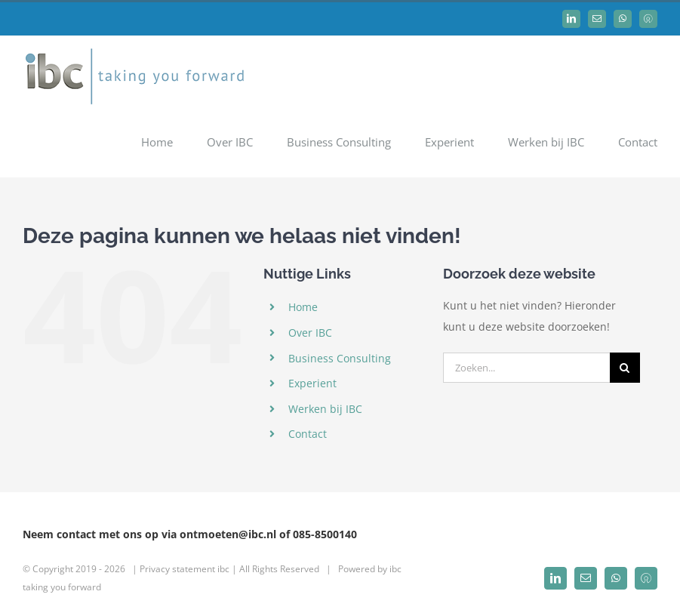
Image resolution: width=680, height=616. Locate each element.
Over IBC (310, 333)
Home (303, 307)
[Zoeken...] (526, 368)
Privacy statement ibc (185, 569)
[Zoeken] (625, 368)
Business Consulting (340, 358)
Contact (308, 434)
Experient (312, 383)
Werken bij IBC (325, 409)
